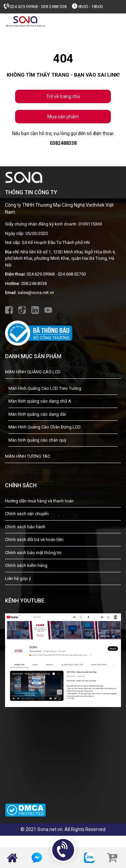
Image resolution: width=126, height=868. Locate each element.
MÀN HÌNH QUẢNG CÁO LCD (33, 372)
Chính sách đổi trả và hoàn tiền (34, 540)
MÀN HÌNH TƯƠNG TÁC (28, 456)
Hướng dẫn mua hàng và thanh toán (39, 501)
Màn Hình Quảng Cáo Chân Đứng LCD (45, 427)
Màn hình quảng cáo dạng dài (37, 414)
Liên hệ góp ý (18, 578)
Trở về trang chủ (63, 96)
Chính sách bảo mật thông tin (33, 553)
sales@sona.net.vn (36, 293)
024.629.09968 (40, 274)
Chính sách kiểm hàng (26, 565)
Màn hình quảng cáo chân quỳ (37, 440)
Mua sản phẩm (63, 117)
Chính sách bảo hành (25, 527)
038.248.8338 (34, 283)
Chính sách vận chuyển (27, 514)
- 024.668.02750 (71, 274)
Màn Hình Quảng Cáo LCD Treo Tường (45, 388)
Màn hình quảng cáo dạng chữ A (40, 401)
